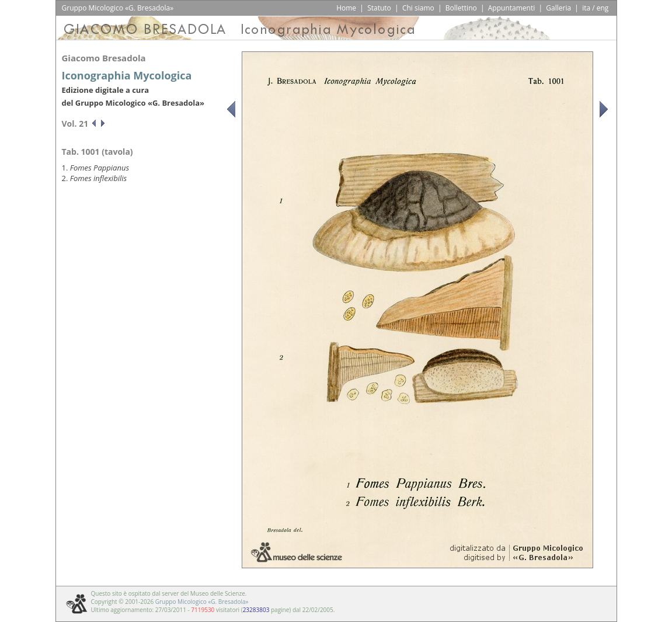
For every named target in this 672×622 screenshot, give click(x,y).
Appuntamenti (512, 8)
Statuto (379, 8)
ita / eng (595, 8)
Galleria (558, 8)
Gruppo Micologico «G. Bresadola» (202, 602)
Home (346, 8)
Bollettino (461, 8)
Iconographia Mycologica (127, 75)
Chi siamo (418, 8)
